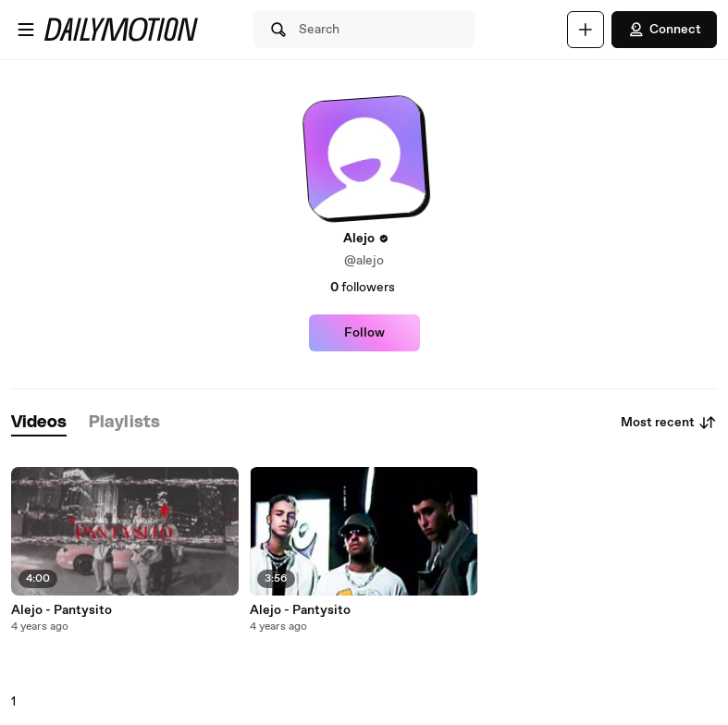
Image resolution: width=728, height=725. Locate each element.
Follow (364, 333)
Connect (664, 30)
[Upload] (586, 30)
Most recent (669, 423)
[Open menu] (26, 30)
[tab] (39, 423)
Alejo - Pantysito (62, 610)
